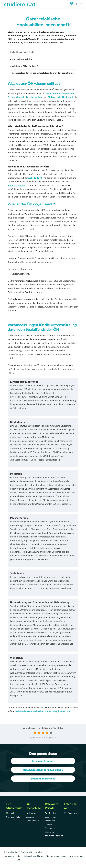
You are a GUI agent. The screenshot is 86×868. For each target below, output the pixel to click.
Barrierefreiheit (76, 856)
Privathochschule (16, 97)
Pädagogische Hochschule (61, 97)
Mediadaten (31, 813)
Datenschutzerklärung (34, 856)
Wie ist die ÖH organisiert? (25, 66)
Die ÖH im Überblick (22, 59)
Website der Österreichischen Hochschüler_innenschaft (42, 711)
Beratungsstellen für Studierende (43, 770)
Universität (50, 93)
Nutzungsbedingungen (56, 856)
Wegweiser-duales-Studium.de (50, 824)
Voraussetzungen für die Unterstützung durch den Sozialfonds (43, 73)
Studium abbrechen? (43, 779)
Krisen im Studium (43, 761)
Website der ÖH (36, 178)
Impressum (9, 856)
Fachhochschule (34, 97)
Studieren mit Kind (17, 185)
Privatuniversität (65, 93)
